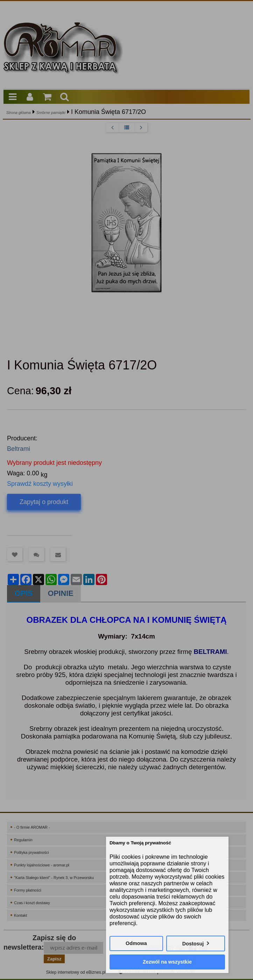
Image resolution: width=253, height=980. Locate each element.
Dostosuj (193, 944)
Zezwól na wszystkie (167, 962)
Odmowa (136, 943)
